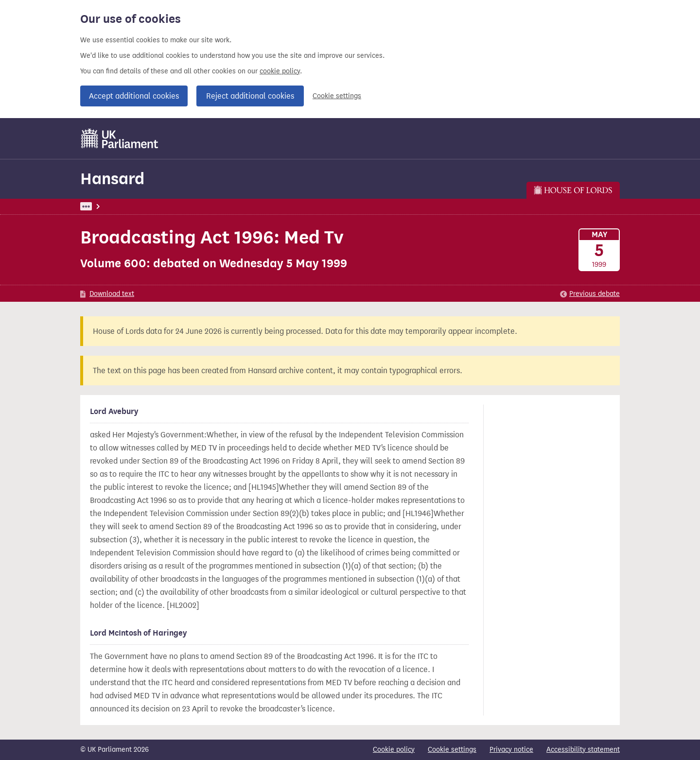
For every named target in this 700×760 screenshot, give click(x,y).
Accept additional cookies (134, 96)
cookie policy (280, 71)
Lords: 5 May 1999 (204, 206)
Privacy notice (511, 750)
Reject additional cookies (250, 96)
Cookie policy (394, 750)
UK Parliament (102, 206)
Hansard (112, 179)
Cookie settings (337, 96)
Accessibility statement (583, 750)
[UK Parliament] (120, 138)
